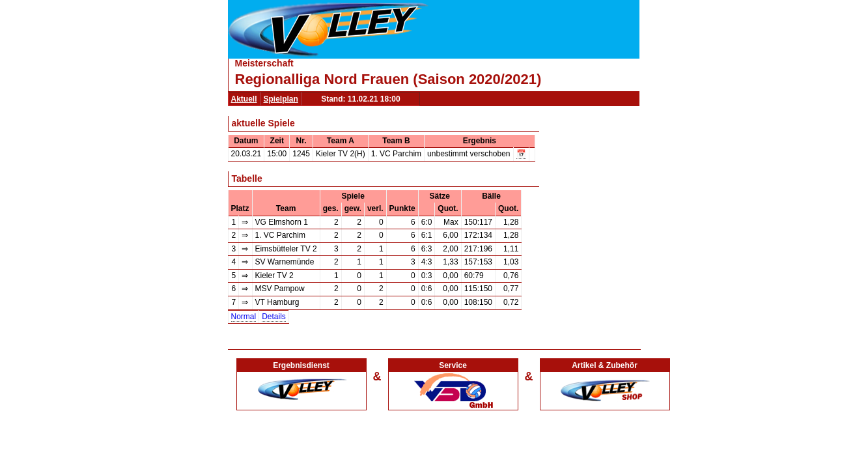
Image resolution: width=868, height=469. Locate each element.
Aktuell (244, 99)
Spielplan (281, 99)
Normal (244, 317)
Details (274, 317)
